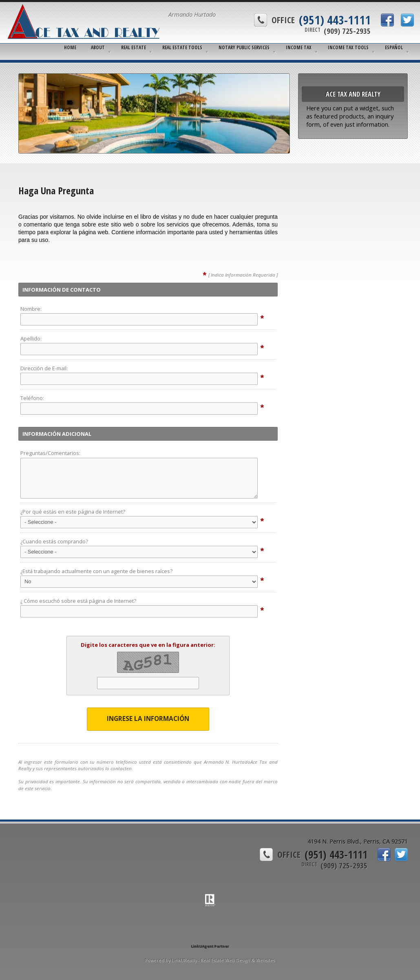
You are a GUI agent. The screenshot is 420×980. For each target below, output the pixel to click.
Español (394, 47)
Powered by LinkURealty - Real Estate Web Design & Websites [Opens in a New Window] (210, 960)
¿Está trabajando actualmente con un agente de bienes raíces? (96, 571)
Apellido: (31, 338)
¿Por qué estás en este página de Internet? (73, 512)
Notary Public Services (244, 47)
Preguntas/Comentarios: (50, 453)
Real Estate (134, 47)
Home (70, 47)
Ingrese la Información (148, 719)
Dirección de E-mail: (44, 368)
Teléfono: (32, 398)
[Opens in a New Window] (210, 935)
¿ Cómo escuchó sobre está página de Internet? (78, 601)
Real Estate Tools (182, 47)
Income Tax (299, 47)
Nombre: (31, 309)
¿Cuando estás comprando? (54, 541)
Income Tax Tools (348, 47)
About (98, 47)
